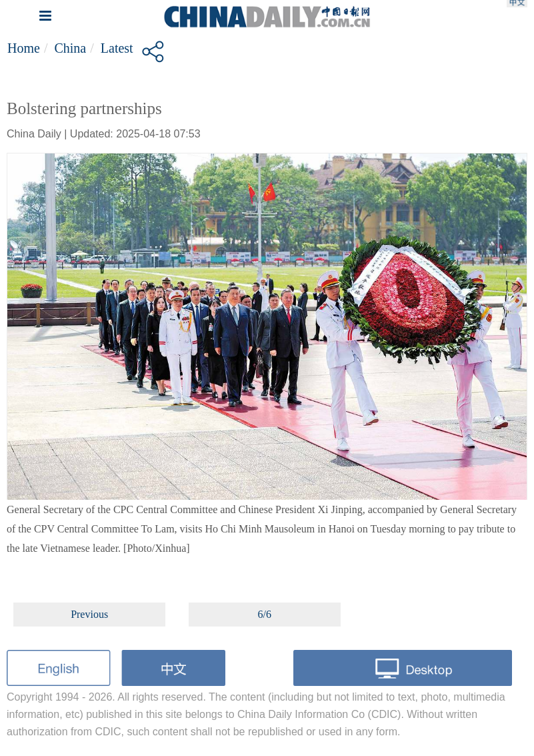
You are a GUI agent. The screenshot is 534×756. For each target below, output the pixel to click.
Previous (89, 614)
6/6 (265, 614)
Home (24, 48)
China (70, 48)
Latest (117, 48)
